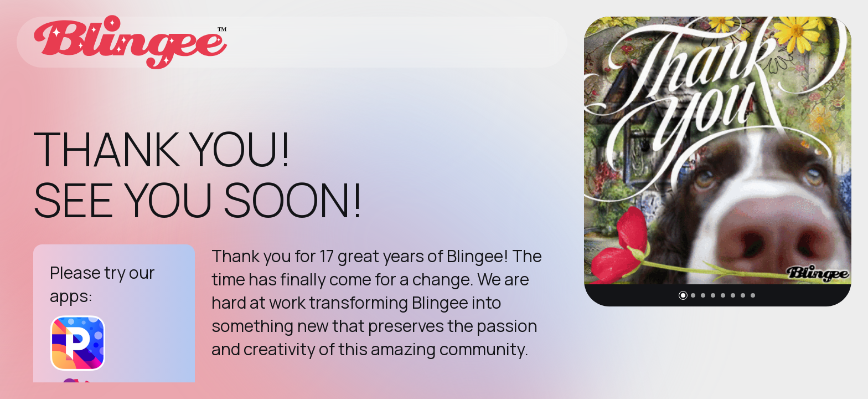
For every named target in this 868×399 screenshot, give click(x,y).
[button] (683, 295)
